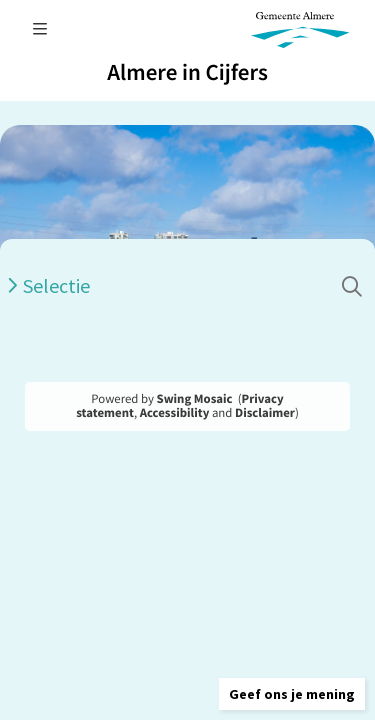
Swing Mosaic (195, 399)
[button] (292, 694)
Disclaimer (265, 413)
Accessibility (175, 413)
